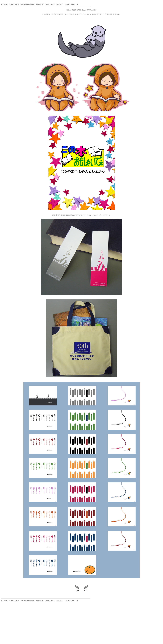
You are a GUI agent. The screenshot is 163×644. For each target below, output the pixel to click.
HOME (4, 5)
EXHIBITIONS (27, 5)
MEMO (60, 5)
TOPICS (40, 5)
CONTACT (50, 5)
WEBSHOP (70, 5)
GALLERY (14, 5)
